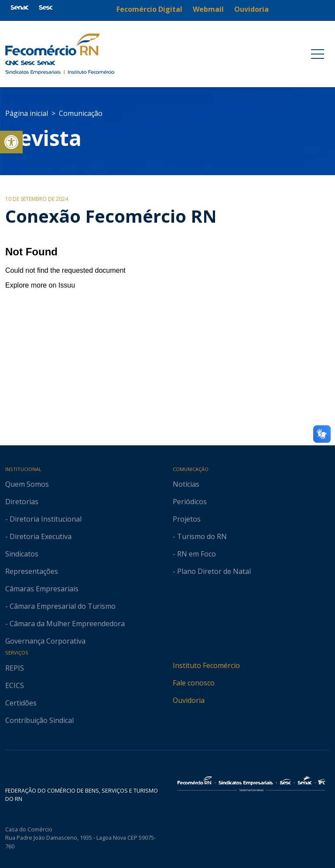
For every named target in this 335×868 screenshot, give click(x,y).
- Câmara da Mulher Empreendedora (65, 624)
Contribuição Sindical (39, 720)
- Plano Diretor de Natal (212, 571)
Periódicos (190, 502)
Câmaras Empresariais (42, 589)
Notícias (186, 484)
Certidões (21, 703)
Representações (32, 571)
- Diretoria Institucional (43, 519)
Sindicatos (22, 554)
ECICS (15, 685)
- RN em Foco (194, 554)
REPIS (15, 668)
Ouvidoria (189, 700)
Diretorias (22, 502)
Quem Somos (27, 484)
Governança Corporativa (45, 641)
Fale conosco (194, 683)
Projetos (187, 519)
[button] (11, 142)
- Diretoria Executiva (38, 536)
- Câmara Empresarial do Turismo (60, 606)
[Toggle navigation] (318, 54)
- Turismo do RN (200, 536)
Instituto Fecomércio (206, 665)
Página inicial (27, 113)
